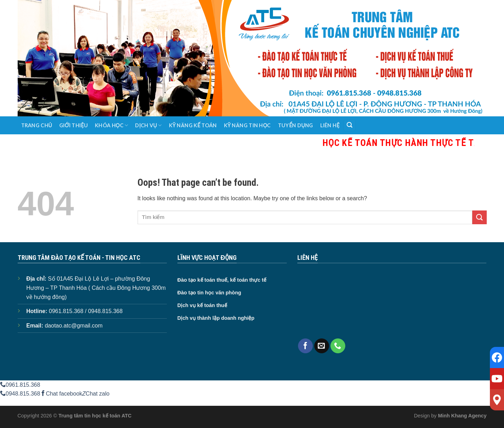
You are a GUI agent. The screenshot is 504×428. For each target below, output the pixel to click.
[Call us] (338, 346)
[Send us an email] (322, 346)
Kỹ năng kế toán (193, 125)
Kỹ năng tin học (247, 125)
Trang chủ (37, 125)
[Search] (350, 125)
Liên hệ (330, 125)
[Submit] (479, 217)
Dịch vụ (148, 125)
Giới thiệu (74, 125)
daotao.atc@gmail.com (74, 326)
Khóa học (111, 125)
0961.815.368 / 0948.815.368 (86, 311)
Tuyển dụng (296, 125)
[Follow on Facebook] (305, 346)
